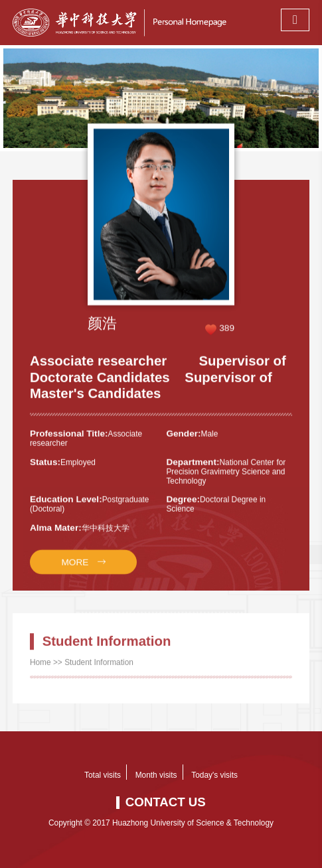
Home (40, 670)
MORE (75, 571)
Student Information (99, 670)
